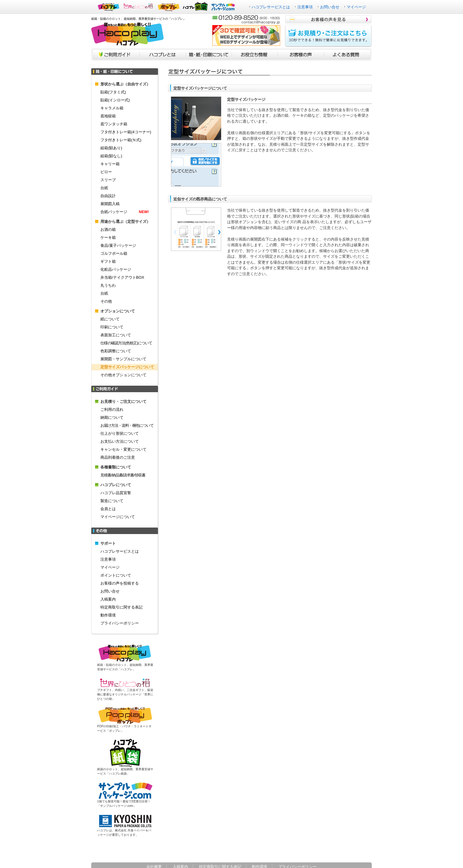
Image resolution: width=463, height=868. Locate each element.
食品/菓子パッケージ (118, 245)
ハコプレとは (162, 55)
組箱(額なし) (111, 156)
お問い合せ (330, 7)
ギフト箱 (108, 261)
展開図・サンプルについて (123, 359)
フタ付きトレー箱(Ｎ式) (121, 140)
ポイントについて (116, 575)
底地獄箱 (108, 116)
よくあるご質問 (348, 55)
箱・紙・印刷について (208, 55)
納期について (112, 417)
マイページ (356, 7)
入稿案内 (108, 599)
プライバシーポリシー (120, 623)
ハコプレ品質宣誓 (116, 493)
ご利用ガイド (115, 55)
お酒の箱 (108, 229)
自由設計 (108, 196)
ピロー (106, 172)
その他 (106, 301)
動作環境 (108, 615)
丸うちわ (108, 285)
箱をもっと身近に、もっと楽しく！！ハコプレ (127, 34)
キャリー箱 (110, 164)
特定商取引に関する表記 (122, 607)
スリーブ (108, 180)
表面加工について (116, 335)
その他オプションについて (123, 375)
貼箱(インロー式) (115, 100)
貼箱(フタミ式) (113, 92)
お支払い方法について (120, 441)
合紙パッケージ (125, 212)
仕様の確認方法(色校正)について (126, 343)
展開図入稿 (110, 204)
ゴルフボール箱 (114, 253)
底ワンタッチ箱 (114, 124)
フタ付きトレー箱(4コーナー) (126, 132)
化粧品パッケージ (116, 269)
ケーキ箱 (108, 237)
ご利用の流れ (112, 409)
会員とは (108, 509)
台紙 (104, 188)
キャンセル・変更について (123, 449)
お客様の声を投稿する (120, 583)
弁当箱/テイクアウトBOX (122, 277)
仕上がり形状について (120, 433)
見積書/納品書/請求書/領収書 (123, 475)
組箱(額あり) (111, 148)
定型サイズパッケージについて (127, 367)
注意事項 (305, 7)
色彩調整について (116, 351)
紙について (110, 319)
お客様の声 (301, 55)
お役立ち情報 (255, 55)
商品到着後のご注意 (118, 457)
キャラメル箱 (112, 108)
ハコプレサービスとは (271, 7)
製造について (112, 501)
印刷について (112, 327)
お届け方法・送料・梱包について (127, 425)
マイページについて (118, 517)
